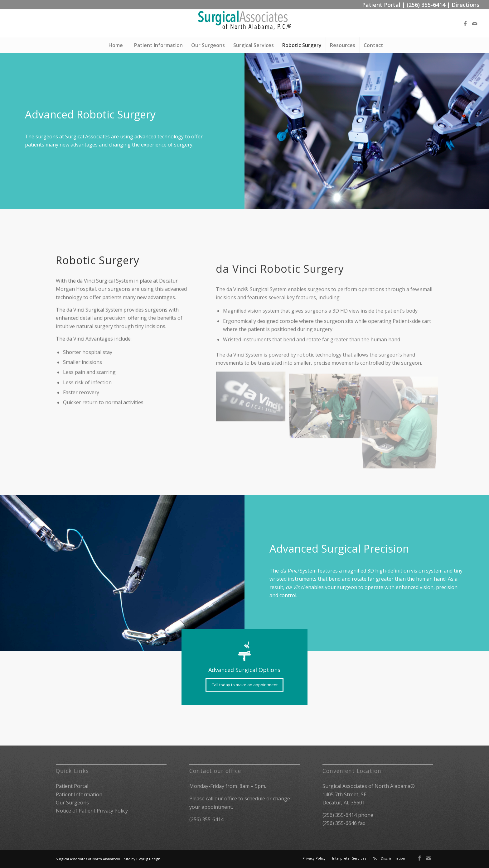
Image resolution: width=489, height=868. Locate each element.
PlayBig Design (148, 859)
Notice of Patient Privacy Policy (92, 811)
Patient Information (79, 794)
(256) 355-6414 (426, 5)
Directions (465, 5)
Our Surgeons (72, 803)
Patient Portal (381, 5)
